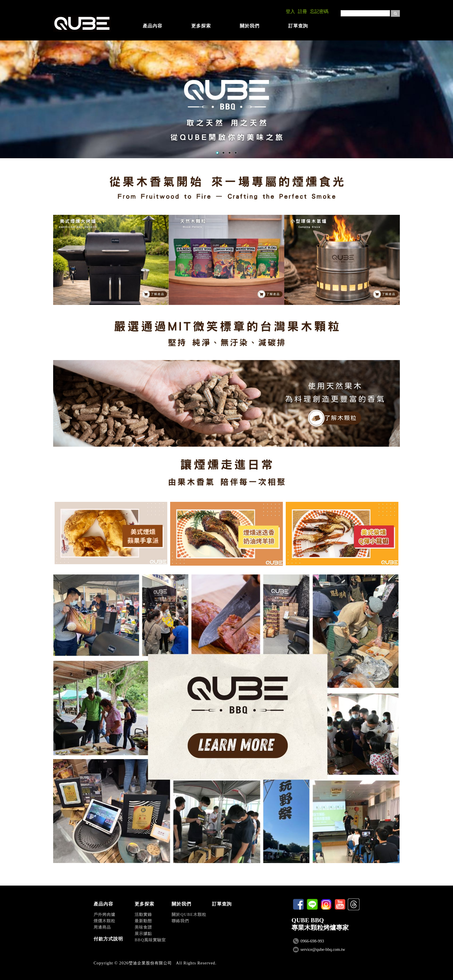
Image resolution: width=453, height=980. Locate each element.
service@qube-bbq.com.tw (323, 949)
